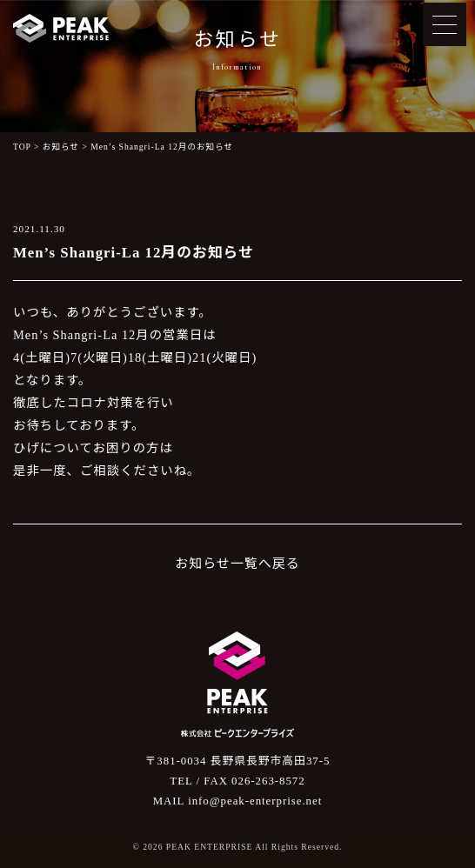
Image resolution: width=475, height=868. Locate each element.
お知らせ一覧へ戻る (237, 564)
